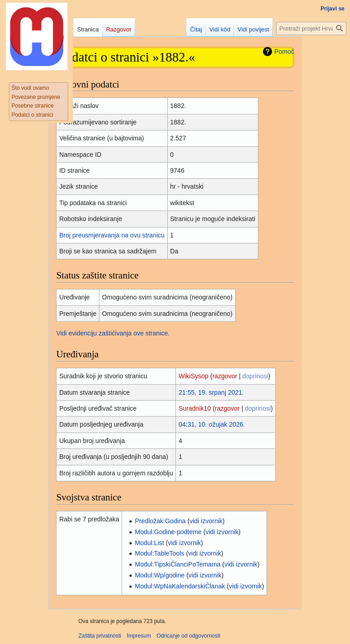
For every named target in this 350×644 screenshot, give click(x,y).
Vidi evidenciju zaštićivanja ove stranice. (113, 333)
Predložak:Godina (160, 521)
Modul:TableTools (160, 553)
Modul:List (149, 543)
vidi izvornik (206, 521)
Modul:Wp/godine (160, 575)
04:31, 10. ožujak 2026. (212, 424)
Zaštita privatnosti (100, 636)
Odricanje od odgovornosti (188, 636)
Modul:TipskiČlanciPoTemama (178, 564)
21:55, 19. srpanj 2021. (211, 392)
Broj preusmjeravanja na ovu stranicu (112, 235)
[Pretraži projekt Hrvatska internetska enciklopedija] (311, 28)
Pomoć (284, 52)
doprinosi (255, 376)
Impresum (139, 636)
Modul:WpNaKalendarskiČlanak (180, 586)
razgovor (225, 376)
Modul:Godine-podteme (168, 532)
